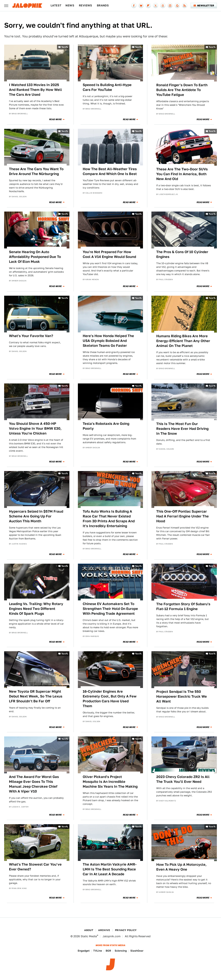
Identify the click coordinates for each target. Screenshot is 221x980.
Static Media (89, 936)
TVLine (98, 951)
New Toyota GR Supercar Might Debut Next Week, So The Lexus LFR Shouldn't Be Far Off (36, 696)
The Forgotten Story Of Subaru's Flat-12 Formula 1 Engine (183, 606)
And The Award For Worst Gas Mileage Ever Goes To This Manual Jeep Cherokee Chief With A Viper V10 (34, 784)
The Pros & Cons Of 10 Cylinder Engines (182, 254)
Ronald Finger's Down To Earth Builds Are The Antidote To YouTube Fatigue (182, 90)
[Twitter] (156, 6)
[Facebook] (134, 6)
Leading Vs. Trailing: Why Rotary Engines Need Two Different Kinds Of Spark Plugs (36, 609)
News (70, 5)
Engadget (84, 951)
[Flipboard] (148, 6)
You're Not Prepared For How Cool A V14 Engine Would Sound (109, 254)
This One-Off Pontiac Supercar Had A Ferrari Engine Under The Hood (182, 516)
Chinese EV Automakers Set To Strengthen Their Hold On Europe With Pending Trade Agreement (110, 609)
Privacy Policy (126, 930)
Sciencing (121, 951)
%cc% (65, 47)
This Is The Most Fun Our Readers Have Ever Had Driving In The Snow (182, 429)
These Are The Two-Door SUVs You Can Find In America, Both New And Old (182, 174)
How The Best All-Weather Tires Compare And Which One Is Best (110, 171)
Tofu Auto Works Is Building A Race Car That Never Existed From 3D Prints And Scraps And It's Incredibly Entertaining (109, 519)
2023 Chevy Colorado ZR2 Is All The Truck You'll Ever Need (183, 779)
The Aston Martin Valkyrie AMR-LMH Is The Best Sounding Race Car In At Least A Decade (110, 869)
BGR (108, 951)
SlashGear (137, 951)
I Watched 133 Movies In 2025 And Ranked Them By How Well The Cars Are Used (35, 90)
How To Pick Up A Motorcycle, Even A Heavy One (181, 867)
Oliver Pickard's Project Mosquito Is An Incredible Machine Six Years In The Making (110, 782)
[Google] (177, 6)
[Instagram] (170, 6)
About (89, 930)
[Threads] (163, 6)
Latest (56, 5)
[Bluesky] (141, 6)
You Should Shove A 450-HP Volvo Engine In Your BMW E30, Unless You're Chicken (35, 428)
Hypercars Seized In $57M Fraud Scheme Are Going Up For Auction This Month (36, 516)
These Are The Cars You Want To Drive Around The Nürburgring (36, 171)
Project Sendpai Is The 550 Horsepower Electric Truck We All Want (182, 696)
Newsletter (204, 6)
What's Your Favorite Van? (31, 336)
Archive (104, 930)
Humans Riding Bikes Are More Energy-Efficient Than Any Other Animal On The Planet (183, 341)
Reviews (86, 5)
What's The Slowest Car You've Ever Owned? (35, 867)
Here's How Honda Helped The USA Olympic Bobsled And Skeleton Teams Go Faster (108, 341)
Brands (103, 5)
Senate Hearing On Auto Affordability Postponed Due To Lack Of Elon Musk (35, 257)
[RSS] (185, 6)
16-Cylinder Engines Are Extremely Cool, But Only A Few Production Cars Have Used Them (110, 699)
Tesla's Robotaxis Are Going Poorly (106, 426)
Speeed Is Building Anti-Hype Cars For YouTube (107, 87)
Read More (56, 119)
